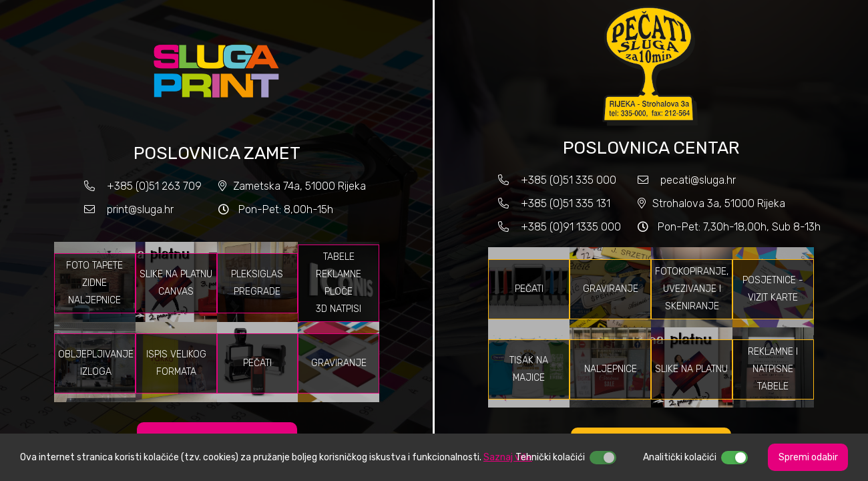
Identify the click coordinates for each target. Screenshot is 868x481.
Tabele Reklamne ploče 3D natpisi (339, 283)
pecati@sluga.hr (698, 180)
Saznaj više (508, 457)
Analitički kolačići (680, 457)
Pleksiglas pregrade (257, 283)
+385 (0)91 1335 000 (571, 227)
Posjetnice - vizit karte (773, 289)
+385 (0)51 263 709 (154, 186)
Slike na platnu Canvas (176, 283)
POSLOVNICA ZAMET (217, 153)
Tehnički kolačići (550, 457)
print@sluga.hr (140, 209)
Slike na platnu (691, 369)
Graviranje (339, 363)
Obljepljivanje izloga (96, 363)
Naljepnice (611, 369)
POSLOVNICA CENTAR (651, 148)
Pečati (257, 363)
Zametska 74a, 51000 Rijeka (299, 186)
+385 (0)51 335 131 (564, 203)
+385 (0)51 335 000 (569, 180)
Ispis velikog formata (176, 363)
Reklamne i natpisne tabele (773, 369)
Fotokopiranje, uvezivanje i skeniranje (692, 289)
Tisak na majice (529, 369)
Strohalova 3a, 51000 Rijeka (719, 203)
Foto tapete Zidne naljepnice (94, 283)
